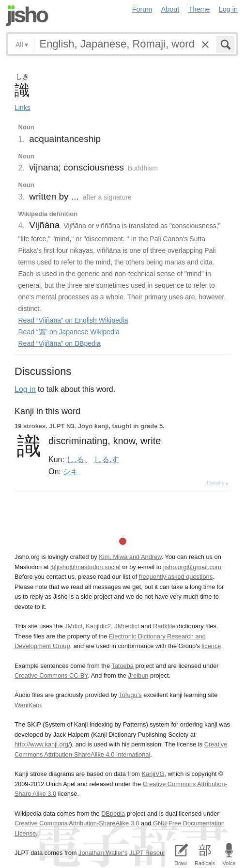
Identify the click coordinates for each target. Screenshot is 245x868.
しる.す (107, 459)
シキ (71, 471)
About (170, 9)
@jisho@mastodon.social (85, 567)
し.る (75, 459)
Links (23, 108)
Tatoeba (122, 666)
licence (212, 646)
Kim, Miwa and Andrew (130, 557)
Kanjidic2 (98, 626)
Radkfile (164, 626)
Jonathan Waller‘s (103, 853)
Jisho (27, 16)
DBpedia (113, 814)
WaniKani (28, 705)
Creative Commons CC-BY (51, 675)
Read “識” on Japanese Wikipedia (69, 332)
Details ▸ (218, 483)
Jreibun (138, 675)
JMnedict (127, 626)
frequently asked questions (176, 577)
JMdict (73, 626)
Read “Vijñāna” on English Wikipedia (73, 320)
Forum (142, 9)
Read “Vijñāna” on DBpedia (60, 343)
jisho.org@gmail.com (192, 567)
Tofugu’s (130, 695)
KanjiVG (153, 774)
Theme (199, 9)
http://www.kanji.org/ (42, 744)
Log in (228, 9)
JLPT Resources (152, 853)
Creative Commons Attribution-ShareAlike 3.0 (77, 823)
